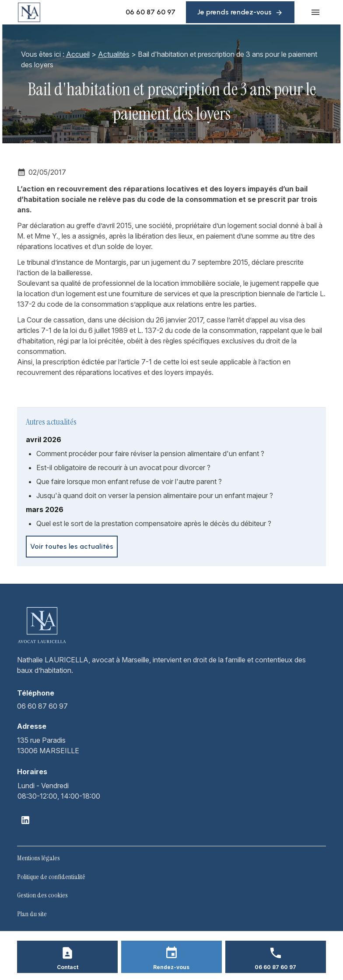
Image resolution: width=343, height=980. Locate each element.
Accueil (75, 54)
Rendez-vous (171, 967)
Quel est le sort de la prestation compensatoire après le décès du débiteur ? (154, 523)
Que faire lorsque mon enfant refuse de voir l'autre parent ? (129, 481)
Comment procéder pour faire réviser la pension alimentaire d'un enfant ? (150, 454)
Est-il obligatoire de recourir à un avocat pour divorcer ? (123, 467)
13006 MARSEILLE (48, 745)
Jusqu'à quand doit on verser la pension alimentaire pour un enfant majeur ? (155, 495)
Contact (68, 967)
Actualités (111, 54)
